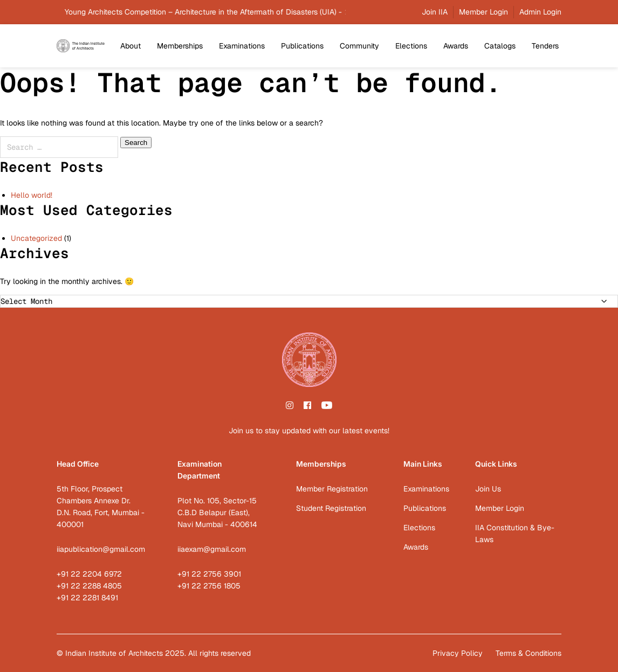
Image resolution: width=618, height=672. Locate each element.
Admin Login (540, 12)
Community (359, 46)
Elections (411, 46)
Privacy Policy (458, 653)
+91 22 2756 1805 (209, 586)
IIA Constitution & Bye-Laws (515, 534)
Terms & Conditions (528, 653)
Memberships (180, 46)
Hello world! (32, 195)
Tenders (545, 46)
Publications (302, 46)
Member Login (483, 12)
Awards (456, 46)
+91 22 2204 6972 (89, 574)
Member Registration (332, 489)
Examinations (242, 46)
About (131, 46)
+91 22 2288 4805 (89, 586)
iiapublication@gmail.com (101, 549)
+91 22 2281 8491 (87, 598)
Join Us (488, 489)
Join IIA (435, 12)
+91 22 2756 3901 (209, 574)
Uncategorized (36, 238)
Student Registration (331, 508)
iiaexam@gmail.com (212, 549)
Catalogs (500, 46)
